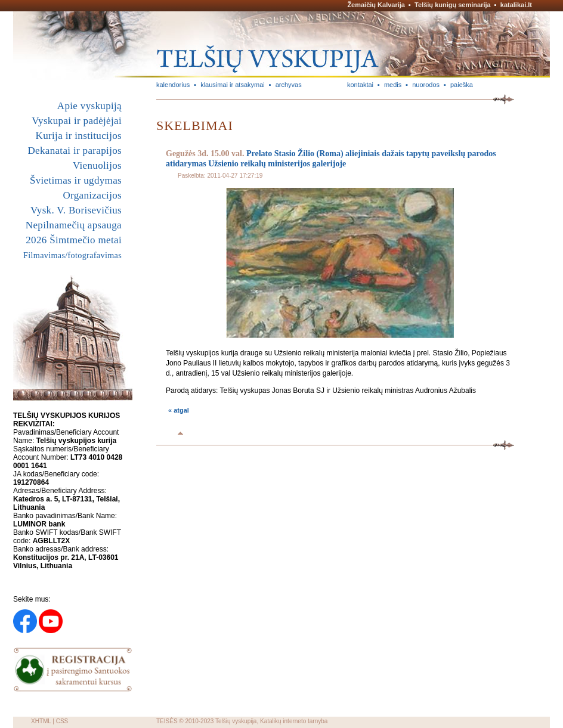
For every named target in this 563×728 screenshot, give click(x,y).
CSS (62, 721)
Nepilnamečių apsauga (74, 225)
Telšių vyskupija (236, 721)
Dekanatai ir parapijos (75, 151)
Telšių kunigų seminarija (453, 5)
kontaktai (360, 85)
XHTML (41, 721)
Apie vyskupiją (89, 106)
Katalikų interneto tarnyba (294, 721)
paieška (462, 85)
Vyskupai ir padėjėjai (77, 121)
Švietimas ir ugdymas (76, 180)
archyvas (289, 85)
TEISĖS (167, 721)
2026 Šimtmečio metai (74, 240)
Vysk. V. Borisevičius (76, 210)
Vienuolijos (97, 165)
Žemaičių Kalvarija (376, 5)
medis (393, 85)
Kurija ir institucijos (79, 136)
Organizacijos (92, 195)
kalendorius (173, 85)
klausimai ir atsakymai (233, 85)
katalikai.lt (516, 5)
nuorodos (426, 85)
